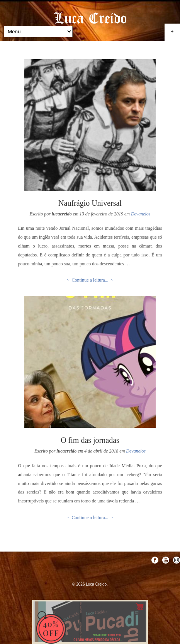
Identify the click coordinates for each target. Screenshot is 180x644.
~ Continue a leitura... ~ (90, 280)
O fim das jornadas (90, 440)
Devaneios (141, 214)
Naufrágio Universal (90, 203)
